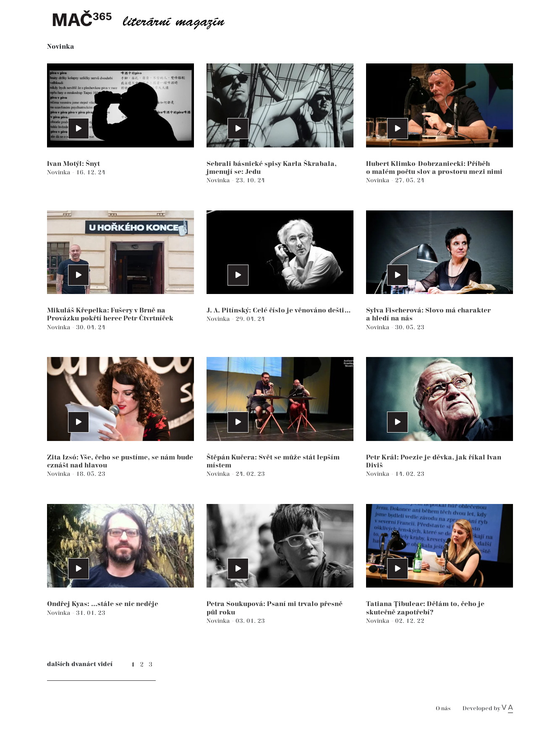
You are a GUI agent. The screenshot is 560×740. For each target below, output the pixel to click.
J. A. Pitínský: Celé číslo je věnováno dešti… (279, 311)
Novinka (60, 172)
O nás (443, 709)
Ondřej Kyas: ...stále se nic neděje (103, 604)
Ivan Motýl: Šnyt (73, 164)
